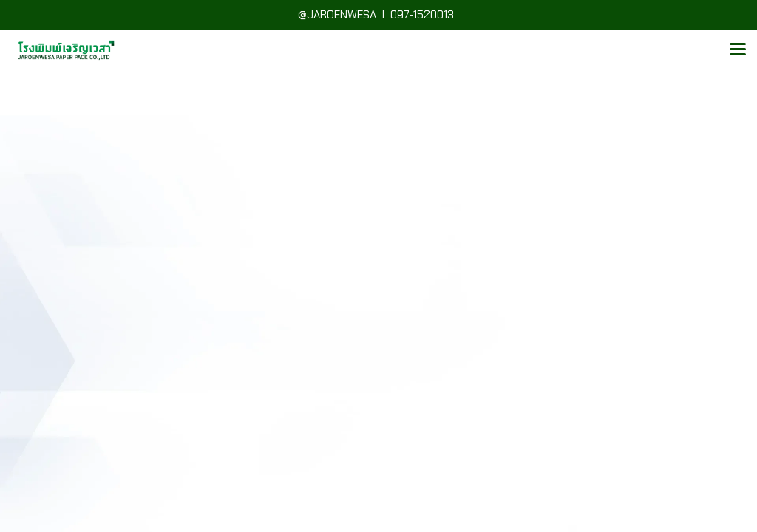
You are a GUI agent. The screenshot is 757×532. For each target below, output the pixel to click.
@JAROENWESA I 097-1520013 (379, 15)
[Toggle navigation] (738, 50)
